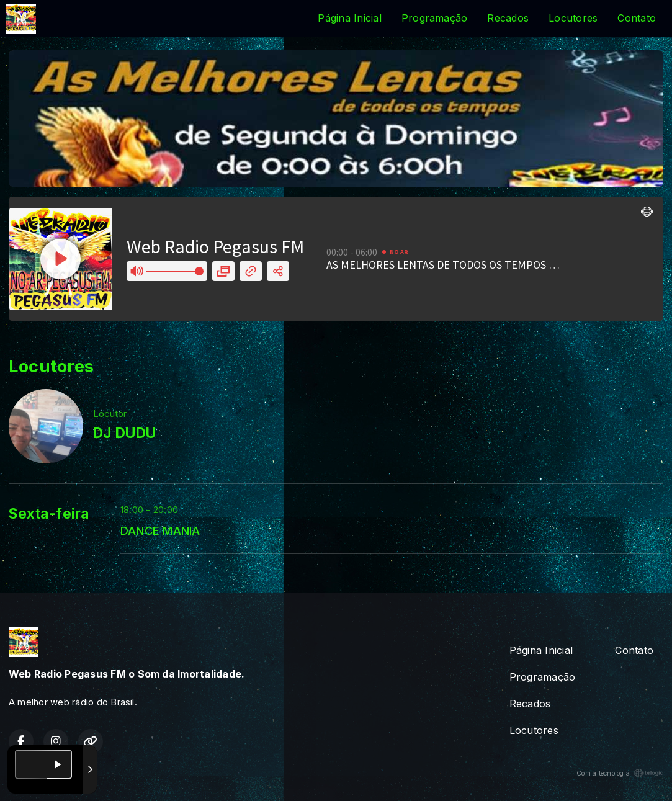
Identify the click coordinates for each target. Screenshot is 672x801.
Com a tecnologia (620, 773)
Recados (508, 18)
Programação (435, 18)
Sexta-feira (49, 514)
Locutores (573, 18)
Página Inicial (349, 18)
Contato (637, 18)
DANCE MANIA (160, 530)
